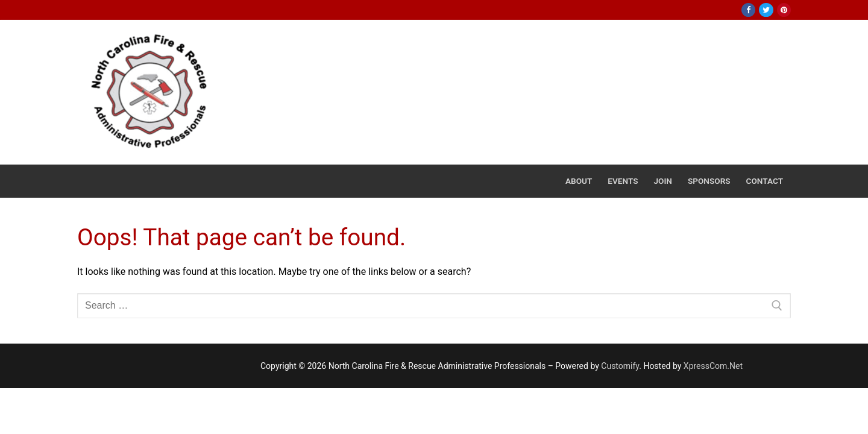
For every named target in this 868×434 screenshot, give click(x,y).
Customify (620, 366)
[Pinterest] (784, 10)
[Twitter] (766, 10)
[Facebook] (748, 10)
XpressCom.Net (713, 366)
